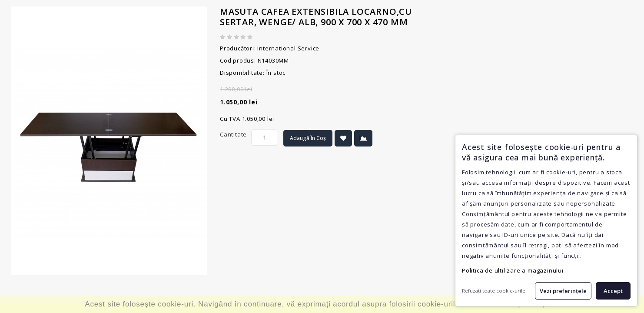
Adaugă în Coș (308, 138)
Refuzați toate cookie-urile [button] (494, 291)
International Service (288, 48)
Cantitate (233, 134)
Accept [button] (613, 291)
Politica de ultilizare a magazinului (513, 270)
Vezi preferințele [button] (563, 291)
